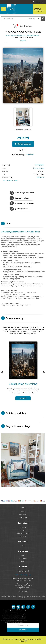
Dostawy (23, 527)
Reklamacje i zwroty (23, 533)
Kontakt (23, 567)
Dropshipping (23, 559)
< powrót (23, 40)
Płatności (23, 530)
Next (44, 372)
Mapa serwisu (23, 515)
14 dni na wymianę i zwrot (22, 193)
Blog (23, 546)
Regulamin (23, 536)
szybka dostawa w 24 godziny (23, 203)
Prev (2, 372)
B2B (23, 556)
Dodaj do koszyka (23, 144)
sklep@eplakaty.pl (23, 571)
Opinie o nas (23, 518)
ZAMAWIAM (23, 630)
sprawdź (23, 398)
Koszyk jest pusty (23, 26)
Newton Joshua (39, 168)
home (8, 35)
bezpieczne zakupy (19, 198)
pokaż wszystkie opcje (10, 181)
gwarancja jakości (19, 209)
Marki (23, 562)
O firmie (23, 512)
